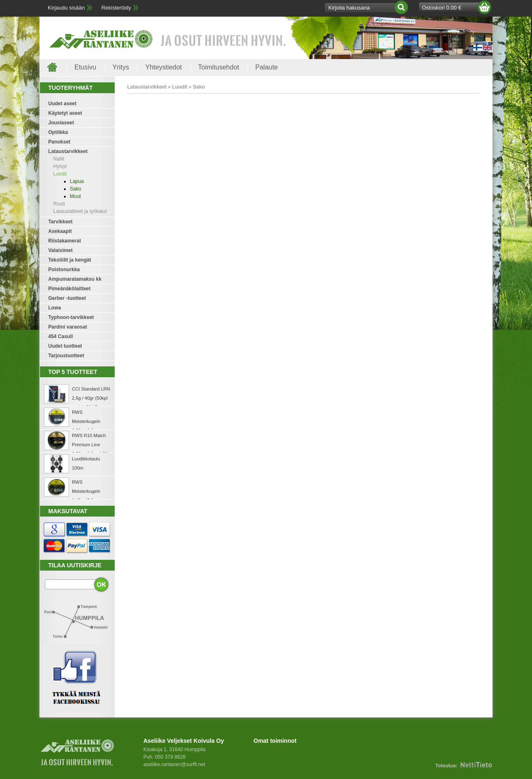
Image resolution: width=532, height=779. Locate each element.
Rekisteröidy (116, 8)
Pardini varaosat (68, 327)
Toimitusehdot (219, 67)
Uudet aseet (62, 104)
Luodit (60, 174)
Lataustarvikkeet (68, 151)
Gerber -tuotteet (67, 298)
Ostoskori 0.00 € (442, 8)
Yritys (121, 67)
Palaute (266, 67)
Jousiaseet (61, 123)
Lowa (55, 308)
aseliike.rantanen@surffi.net (174, 764)
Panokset (59, 142)
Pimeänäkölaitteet (69, 289)
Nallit (59, 159)
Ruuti (59, 204)
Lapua (77, 181)
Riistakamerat (65, 241)
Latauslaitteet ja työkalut (80, 211)
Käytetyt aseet (65, 113)
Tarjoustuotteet (66, 356)
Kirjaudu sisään (66, 8)
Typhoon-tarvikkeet (71, 317)
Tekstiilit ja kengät (70, 260)
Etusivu (85, 67)
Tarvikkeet (60, 222)
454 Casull (60, 336)
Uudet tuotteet (65, 346)
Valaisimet (60, 250)
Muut (75, 196)
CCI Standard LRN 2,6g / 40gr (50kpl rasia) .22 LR (91, 398)
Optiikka (58, 132)
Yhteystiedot (163, 67)
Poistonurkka (64, 270)
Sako (75, 189)
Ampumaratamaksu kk (75, 279)
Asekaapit (60, 231)
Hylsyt (60, 166)
